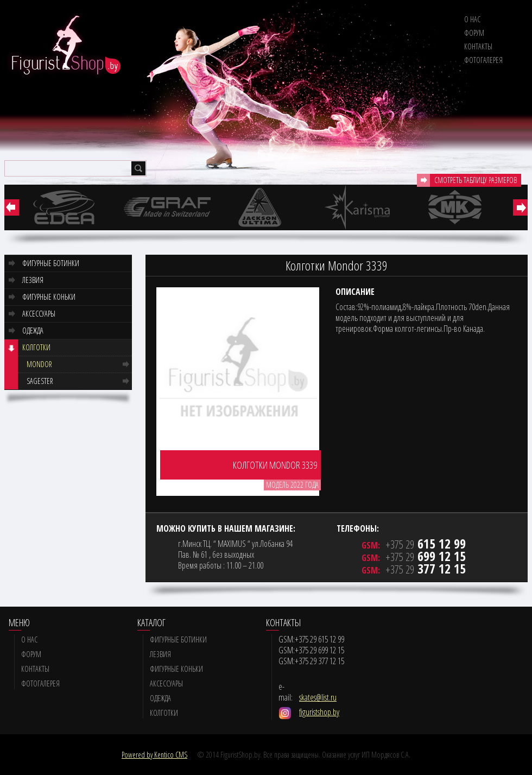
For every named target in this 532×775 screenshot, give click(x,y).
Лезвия (33, 280)
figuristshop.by (319, 712)
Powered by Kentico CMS (154, 755)
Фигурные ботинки (51, 263)
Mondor (39, 364)
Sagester (40, 381)
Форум (474, 33)
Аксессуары (39, 314)
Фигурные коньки (49, 297)
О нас (472, 19)
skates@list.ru (318, 697)
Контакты (478, 46)
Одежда (33, 330)
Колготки (36, 347)
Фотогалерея (483, 60)
